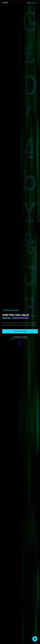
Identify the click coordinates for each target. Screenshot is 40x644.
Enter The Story (20, 331)
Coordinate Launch (20, 337)
